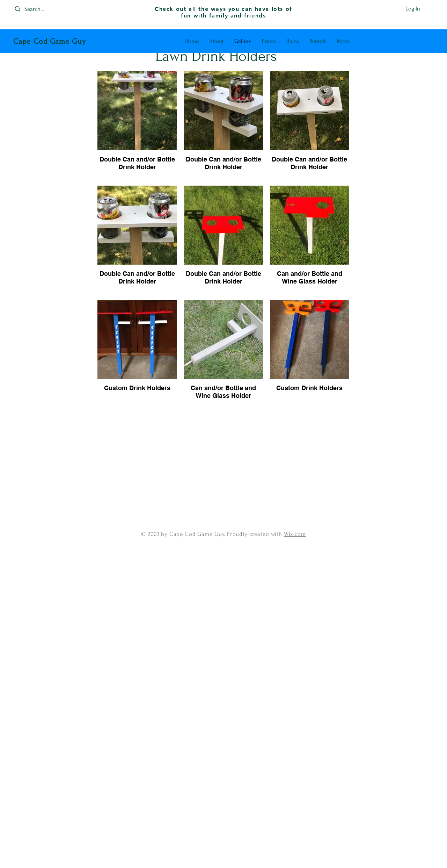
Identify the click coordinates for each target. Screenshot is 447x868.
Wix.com (295, 534)
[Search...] (40, 9)
